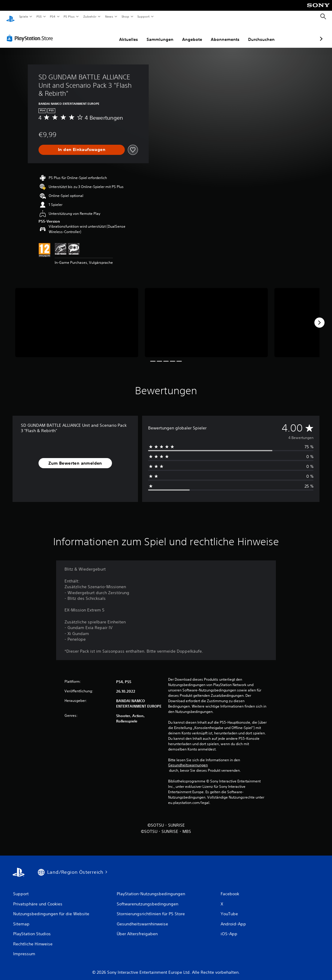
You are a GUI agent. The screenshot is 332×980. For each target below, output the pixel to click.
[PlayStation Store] (31, 33)
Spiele (23, 16)
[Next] (319, 317)
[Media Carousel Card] (77, 317)
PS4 (53, 16)
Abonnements (193, 34)
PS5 (39, 16)
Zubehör (90, 16)
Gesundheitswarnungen (188, 759)
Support (143, 16)
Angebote (160, 34)
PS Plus (69, 16)
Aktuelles (97, 34)
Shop (125, 16)
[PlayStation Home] (10, 17)
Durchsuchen (230, 34)
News (109, 16)
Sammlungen (128, 34)
